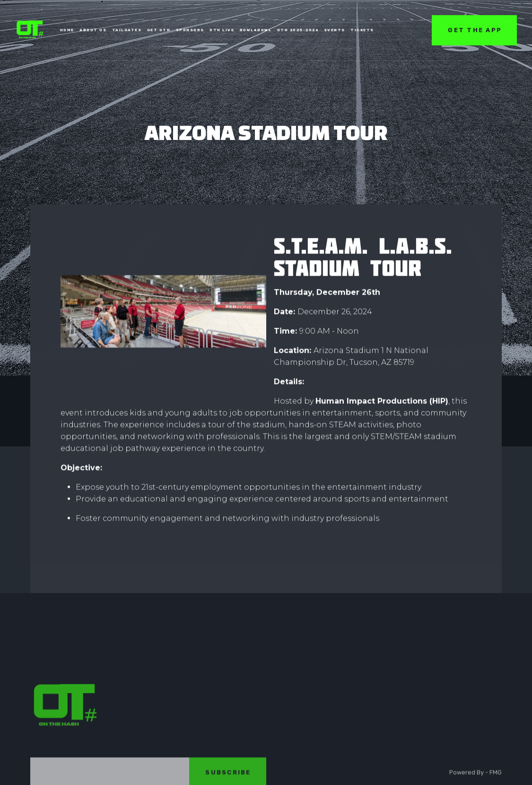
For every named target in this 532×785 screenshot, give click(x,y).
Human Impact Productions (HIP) (382, 401)
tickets (362, 30)
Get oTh (159, 30)
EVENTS (335, 30)
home (67, 30)
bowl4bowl (256, 30)
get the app (475, 30)
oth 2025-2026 (298, 30)
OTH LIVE (222, 30)
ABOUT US (93, 30)
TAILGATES (127, 30)
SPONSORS (190, 30)
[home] (30, 30)
